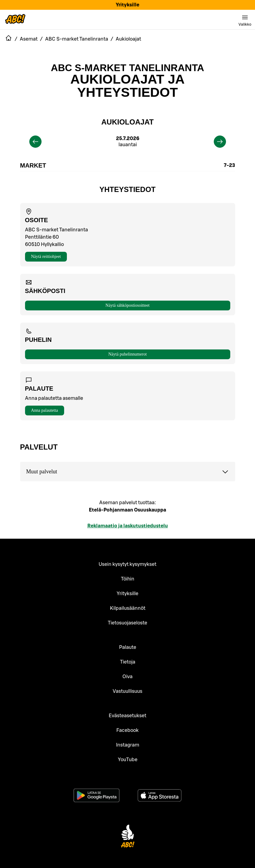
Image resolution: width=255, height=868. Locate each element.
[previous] (35, 142)
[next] (220, 142)
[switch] (245, 20)
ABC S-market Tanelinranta (128, 68)
